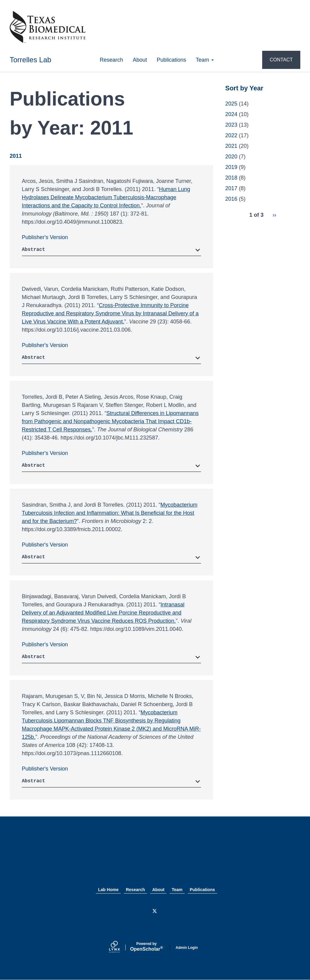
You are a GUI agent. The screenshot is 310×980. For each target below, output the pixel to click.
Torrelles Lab (30, 60)
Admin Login (187, 948)
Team (205, 60)
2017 (231, 188)
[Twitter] (155, 911)
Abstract (33, 250)
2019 (231, 167)
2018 (231, 178)
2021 (231, 146)
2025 (231, 104)
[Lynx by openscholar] (120, 948)
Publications (171, 60)
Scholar (147, 947)
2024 (231, 114)
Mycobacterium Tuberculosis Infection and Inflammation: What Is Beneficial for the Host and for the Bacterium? (110, 513)
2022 (231, 135)
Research (112, 60)
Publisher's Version (45, 237)
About (140, 60)
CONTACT (281, 60)
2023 (231, 125)
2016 (231, 199)
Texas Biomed (155, 858)
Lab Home (108, 890)
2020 (231, 157)
